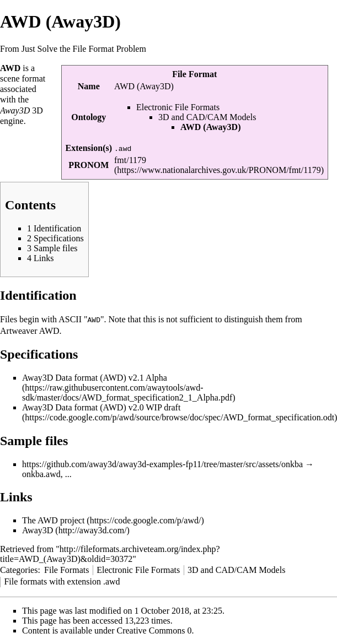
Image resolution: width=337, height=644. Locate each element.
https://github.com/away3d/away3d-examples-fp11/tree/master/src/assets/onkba (162, 464)
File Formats (66, 569)
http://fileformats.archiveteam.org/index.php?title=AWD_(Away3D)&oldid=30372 (110, 553)
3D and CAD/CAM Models (207, 117)
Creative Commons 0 (154, 630)
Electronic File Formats (178, 107)
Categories (19, 569)
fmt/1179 (130, 160)
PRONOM (89, 165)
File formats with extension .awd (62, 581)
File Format (194, 74)
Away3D (38, 530)
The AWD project (53, 520)
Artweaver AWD (30, 330)
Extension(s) (89, 148)
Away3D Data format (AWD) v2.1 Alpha (95, 377)
